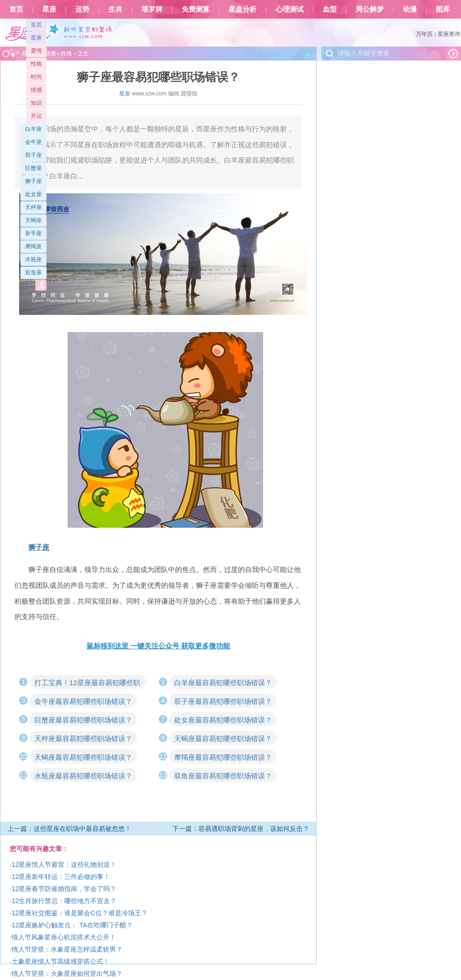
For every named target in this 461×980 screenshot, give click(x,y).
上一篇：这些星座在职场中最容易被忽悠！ (69, 829)
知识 (36, 103)
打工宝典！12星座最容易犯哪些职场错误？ (87, 684)
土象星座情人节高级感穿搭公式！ (61, 961)
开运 (36, 116)
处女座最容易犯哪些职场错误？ (223, 720)
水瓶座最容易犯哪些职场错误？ (83, 776)
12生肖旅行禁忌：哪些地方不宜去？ (64, 901)
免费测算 (196, 9)
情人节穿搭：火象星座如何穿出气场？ (67, 973)
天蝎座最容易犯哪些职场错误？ (223, 738)
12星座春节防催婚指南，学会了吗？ (64, 889)
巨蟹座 (34, 168)
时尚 (36, 77)
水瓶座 (34, 259)
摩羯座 (34, 246)
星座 (49, 9)
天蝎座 (34, 220)
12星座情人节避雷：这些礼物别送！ (64, 864)
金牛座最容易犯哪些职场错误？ (83, 701)
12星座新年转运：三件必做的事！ (61, 877)
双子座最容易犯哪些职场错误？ (223, 701)
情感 (36, 90)
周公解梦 (370, 9)
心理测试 (290, 9)
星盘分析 (243, 9)
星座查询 (449, 34)
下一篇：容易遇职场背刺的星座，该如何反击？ (241, 829)
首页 (16, 9)
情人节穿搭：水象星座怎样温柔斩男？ (67, 949)
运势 (82, 9)
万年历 (424, 34)
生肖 (115, 9)
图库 (443, 9)
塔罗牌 (152, 9)
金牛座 (34, 142)
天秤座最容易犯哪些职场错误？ (83, 738)
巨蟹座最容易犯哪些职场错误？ (83, 720)
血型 (330, 9)
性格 (36, 64)
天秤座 (34, 207)
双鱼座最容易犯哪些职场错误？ (223, 776)
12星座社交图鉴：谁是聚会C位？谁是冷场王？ (80, 913)
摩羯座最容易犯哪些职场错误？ (223, 757)
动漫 (410, 9)
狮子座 (34, 181)
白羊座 (34, 129)
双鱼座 (34, 272)
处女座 (34, 194)
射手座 (34, 233)
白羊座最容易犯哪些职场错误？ (223, 683)
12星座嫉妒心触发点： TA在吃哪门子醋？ (72, 925)
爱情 (36, 51)
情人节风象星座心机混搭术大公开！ (64, 937)
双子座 (34, 155)
